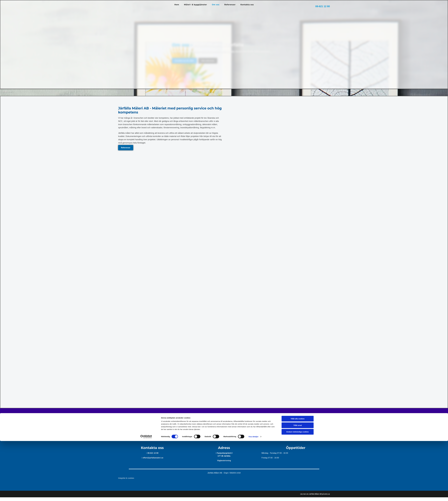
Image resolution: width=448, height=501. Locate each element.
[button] (126, 148)
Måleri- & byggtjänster (196, 5)
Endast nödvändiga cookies (298, 492)
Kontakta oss (247, 5)
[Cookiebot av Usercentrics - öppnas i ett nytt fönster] (146, 497)
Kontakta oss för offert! (224, 421)
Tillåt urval (298, 485)
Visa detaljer (253, 497)
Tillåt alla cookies (298, 479)
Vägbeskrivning (224, 461)
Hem (177, 5)
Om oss (216, 5)
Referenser (230, 5)
